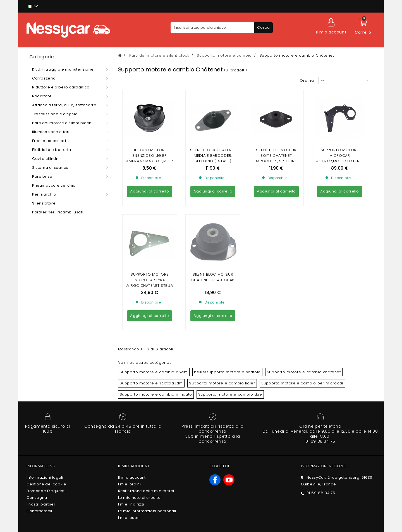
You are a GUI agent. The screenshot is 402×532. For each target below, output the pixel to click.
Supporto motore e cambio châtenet (304, 321)
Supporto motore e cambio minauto (156, 344)
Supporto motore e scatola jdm (151, 332)
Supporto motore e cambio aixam (154, 321)
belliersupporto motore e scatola (227, 321)
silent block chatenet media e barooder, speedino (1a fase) (213, 156)
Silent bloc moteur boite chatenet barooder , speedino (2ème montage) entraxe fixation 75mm (276, 161)
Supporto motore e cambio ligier (222, 332)
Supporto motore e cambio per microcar (302, 332)
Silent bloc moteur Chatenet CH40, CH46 (213, 226)
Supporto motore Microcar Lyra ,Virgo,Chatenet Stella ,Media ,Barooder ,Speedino (149, 235)
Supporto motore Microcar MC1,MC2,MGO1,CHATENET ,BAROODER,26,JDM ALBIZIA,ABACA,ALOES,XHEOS (340, 164)
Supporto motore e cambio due (230, 344)
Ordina (307, 80)
